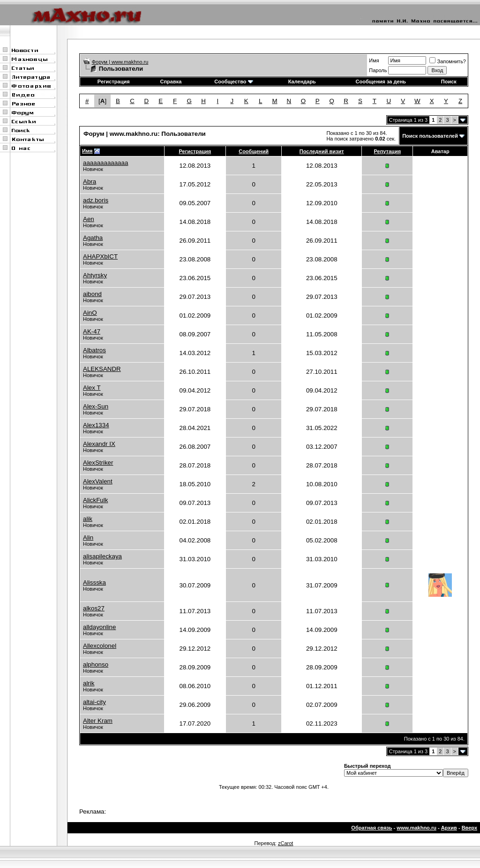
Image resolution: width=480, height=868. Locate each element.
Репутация (388, 151)
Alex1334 (96, 425)
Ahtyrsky (95, 275)
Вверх (469, 828)
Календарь (302, 82)
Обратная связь (371, 828)
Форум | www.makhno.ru (120, 62)
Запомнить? (448, 61)
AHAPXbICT (100, 256)
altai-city (94, 702)
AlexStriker (98, 463)
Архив (449, 828)
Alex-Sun (96, 406)
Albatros (94, 350)
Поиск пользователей (430, 136)
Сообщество (233, 82)
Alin (88, 538)
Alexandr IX (99, 444)
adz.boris (96, 200)
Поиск (449, 82)
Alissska (94, 582)
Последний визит (322, 151)
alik (88, 519)
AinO (90, 313)
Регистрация (114, 82)
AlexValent (98, 481)
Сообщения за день (381, 82)
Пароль (378, 70)
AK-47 (92, 331)
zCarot (285, 843)
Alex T (92, 388)
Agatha (93, 238)
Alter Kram (98, 721)
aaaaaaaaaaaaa (105, 163)
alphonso (96, 664)
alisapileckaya (102, 556)
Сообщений (254, 151)
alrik (89, 683)
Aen (89, 219)
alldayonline (99, 627)
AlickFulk (95, 500)
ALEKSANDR (102, 369)
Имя (374, 60)
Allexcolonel (100, 646)
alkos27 (94, 608)
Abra (90, 182)
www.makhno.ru (416, 828)
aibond (92, 294)
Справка (171, 82)
